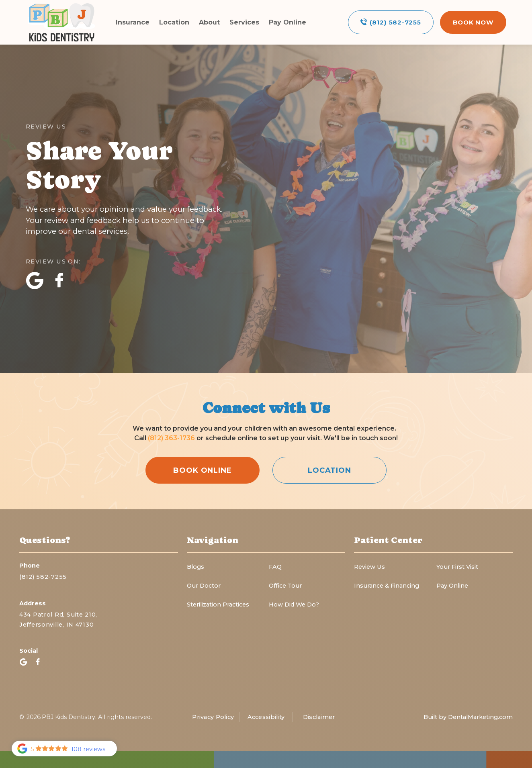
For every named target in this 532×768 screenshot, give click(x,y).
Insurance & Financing (387, 586)
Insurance (133, 22)
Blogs (195, 567)
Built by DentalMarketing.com (468, 717)
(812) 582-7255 (43, 577)
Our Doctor (204, 586)
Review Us (369, 567)
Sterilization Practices (218, 605)
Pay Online (287, 22)
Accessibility (266, 717)
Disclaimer (319, 717)
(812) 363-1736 (172, 438)
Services (244, 22)
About (209, 22)
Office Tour (285, 586)
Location (174, 22)
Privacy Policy (213, 717)
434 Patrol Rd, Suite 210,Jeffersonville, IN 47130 (58, 620)
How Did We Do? (294, 605)
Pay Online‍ (452, 586)
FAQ (275, 567)
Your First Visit (457, 567)
